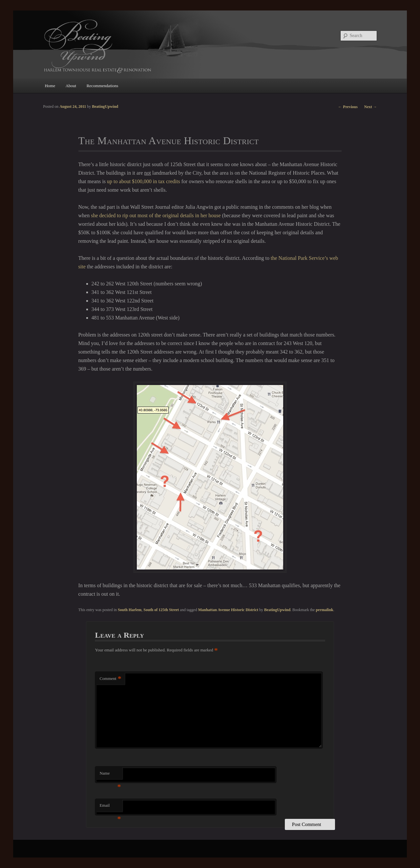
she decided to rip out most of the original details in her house (156, 215)
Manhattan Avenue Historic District (228, 610)
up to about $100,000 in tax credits (144, 181)
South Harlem (130, 610)
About (71, 86)
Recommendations (103, 86)
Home (50, 86)
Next (371, 107)
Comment (110, 679)
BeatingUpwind (277, 610)
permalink (324, 610)
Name (110, 775)
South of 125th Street (161, 610)
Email (110, 807)
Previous (348, 107)
